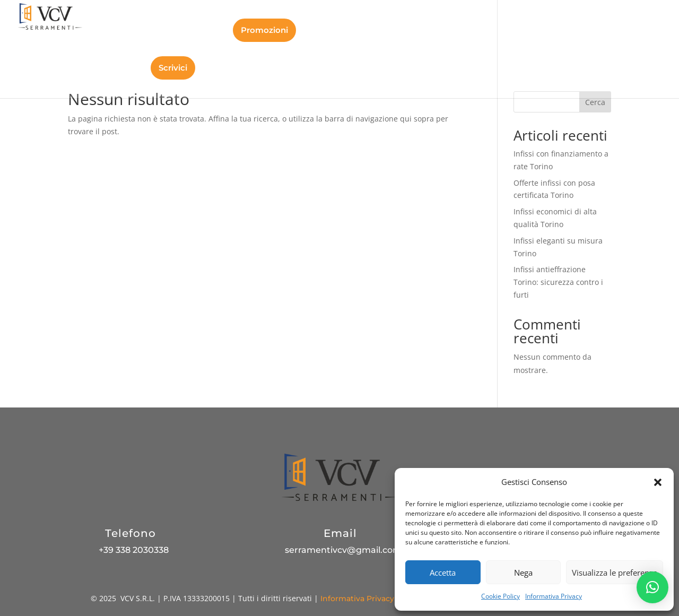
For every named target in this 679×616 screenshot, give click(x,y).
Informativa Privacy (554, 596)
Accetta (443, 572)
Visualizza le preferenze (615, 572)
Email (340, 533)
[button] (658, 482)
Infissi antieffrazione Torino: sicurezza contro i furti (558, 282)
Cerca (595, 102)
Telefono (130, 533)
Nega (523, 572)
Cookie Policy (500, 596)
